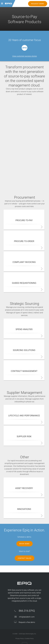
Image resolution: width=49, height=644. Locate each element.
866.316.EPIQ (27, 611)
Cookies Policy (29, 639)
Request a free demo (27, 622)
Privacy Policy (20, 639)
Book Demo (24, 544)
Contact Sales (24, 558)
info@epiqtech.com (27, 617)
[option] (24, 48)
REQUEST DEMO (38, 4)
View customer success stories (25, 56)
